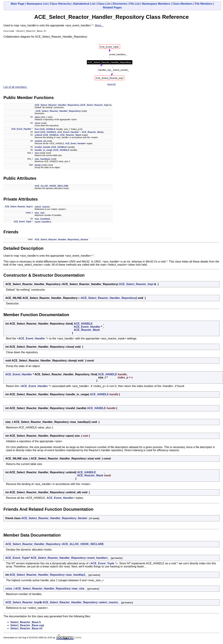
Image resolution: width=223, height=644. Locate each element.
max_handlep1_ (43, 219)
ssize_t (29, 213)
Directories (120, 4)
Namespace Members (156, 4)
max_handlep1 (42, 159)
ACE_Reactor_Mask (92, 133)
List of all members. (15, 88)
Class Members (182, 4)
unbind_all (40, 142)
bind (37, 133)
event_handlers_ (44, 222)
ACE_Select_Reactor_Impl (95, 105)
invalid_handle (42, 148)
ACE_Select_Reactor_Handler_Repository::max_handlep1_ (48, 575)
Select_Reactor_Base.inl (26, 629)
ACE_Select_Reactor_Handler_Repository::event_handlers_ (70, 558)
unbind (38, 135)
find (37, 130)
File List (134, 4)
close (37, 124)
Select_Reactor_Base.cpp (27, 626)
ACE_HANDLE (48, 130)
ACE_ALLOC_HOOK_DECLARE (52, 186)
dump (38, 165)
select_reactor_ (43, 207)
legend (111, 85)
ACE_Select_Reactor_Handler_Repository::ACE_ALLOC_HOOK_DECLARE (55, 545)
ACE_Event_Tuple (22, 222)
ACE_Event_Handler (21, 130)
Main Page (18, 4)
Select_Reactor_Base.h (26, 623)
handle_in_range (44, 150)
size (37, 153)
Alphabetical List (84, 4)
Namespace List (37, 4)
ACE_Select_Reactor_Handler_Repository (57, 105)
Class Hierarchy (60, 4)
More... (99, 25)
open (37, 118)
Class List (104, 4)
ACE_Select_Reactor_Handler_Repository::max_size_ (50, 589)
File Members (204, 4)
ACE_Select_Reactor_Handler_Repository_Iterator (61, 240)
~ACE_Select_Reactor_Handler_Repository (58, 112)
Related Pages (112, 8)
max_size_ (40, 213)
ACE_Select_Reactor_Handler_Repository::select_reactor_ (81, 603)
